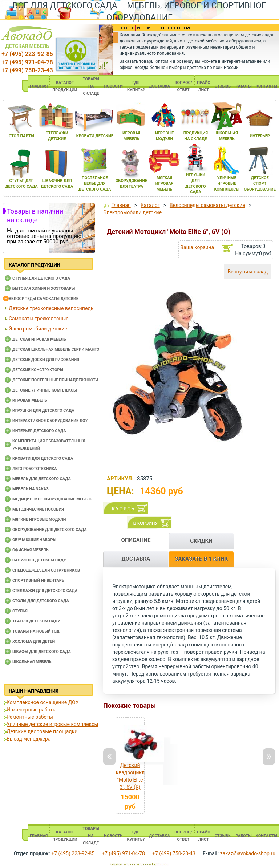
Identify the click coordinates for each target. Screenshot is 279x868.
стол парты (21, 136)
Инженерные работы (32, 710)
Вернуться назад (248, 272)
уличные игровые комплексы (227, 183)
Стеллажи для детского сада (45, 591)
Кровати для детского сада (43, 459)
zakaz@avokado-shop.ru (248, 853)
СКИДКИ (201, 541)
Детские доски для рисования (46, 360)
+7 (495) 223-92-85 (27, 54)
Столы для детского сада (41, 601)
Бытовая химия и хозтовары (44, 289)
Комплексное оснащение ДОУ (43, 702)
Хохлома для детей (34, 642)
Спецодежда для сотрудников (46, 570)
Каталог (150, 205)
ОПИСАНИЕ (136, 540)
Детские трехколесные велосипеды (52, 308)
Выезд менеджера (29, 739)
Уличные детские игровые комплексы (52, 724)
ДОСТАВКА (159, 86)
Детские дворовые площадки (42, 731)
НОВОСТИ (114, 86)
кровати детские (95, 136)
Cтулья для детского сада (41, 278)
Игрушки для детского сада (43, 411)
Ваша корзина (197, 247)
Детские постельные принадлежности (55, 380)
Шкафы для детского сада (42, 652)
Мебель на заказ (31, 489)
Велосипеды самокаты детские (44, 299)
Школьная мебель (32, 662)
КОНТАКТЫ (266, 86)
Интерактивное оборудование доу (50, 421)
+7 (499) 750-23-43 (27, 70)
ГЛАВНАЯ (39, 86)
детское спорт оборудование (260, 183)
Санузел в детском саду (39, 560)
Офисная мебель (31, 550)
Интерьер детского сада (39, 431)
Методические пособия (38, 509)
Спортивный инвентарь (38, 581)
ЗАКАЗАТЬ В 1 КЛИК (201, 559)
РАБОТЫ (244, 86)
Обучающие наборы (34, 540)
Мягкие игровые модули (39, 520)
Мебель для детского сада (42, 479)
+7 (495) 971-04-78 (27, 62)
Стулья (20, 611)
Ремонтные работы (30, 717)
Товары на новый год (36, 631)
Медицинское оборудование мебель (52, 499)
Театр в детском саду (36, 621)
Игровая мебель (30, 400)
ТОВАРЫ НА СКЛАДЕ (91, 86)
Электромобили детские (38, 329)
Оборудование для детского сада (50, 530)
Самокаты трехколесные (39, 319)
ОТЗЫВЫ (223, 86)
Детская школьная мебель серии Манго (56, 350)
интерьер (260, 136)
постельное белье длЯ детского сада (95, 183)
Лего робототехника (35, 469)
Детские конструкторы (38, 370)
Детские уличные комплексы (45, 390)
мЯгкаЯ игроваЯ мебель (164, 183)
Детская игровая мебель (39, 339)
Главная (121, 205)
